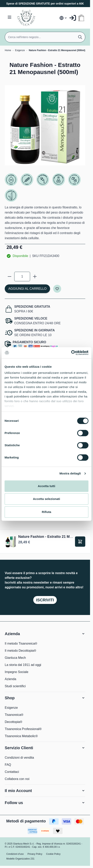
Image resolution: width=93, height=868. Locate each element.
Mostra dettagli (70, 473)
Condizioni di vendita (19, 758)
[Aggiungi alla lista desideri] (57, 289)
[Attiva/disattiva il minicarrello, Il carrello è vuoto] (81, 18)
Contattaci (12, 772)
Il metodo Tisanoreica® (21, 644)
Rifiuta (46, 512)
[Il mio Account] (73, 18)
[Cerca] (80, 37)
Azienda (10, 679)
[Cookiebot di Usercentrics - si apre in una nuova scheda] (71, 353)
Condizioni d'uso (15, 854)
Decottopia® (13, 722)
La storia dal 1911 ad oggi (23, 665)
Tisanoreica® (14, 715)
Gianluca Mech (15, 658)
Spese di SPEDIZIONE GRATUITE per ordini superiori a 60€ (45, 4)
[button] (45, 634)
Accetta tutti (46, 486)
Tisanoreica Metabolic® (21, 736)
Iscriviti (45, 600)
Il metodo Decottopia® (20, 651)
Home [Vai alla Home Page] (8, 50)
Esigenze (20, 50)
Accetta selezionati (47, 499)
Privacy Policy (35, 854)
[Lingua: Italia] (63, 18)
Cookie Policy (53, 854)
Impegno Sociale (17, 672)
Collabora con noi (17, 779)
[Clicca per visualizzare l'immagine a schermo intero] (45, 125)
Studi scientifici (15, 686)
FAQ (8, 765)
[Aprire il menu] (9, 17)
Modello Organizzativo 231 (20, 859)
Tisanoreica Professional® (23, 729)
